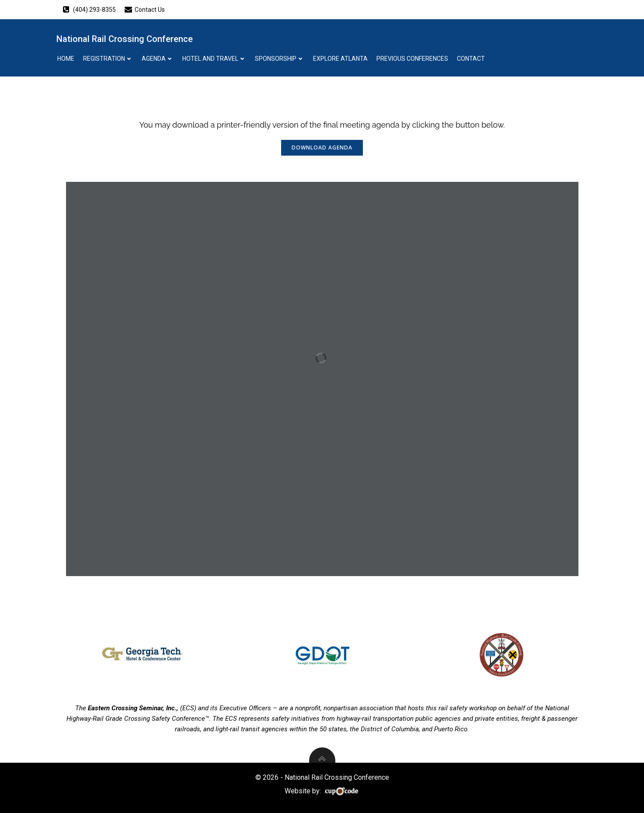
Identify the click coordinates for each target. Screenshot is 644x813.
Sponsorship (280, 59)
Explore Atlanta (340, 59)
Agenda (158, 59)
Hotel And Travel (214, 59)
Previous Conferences (412, 59)
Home (66, 59)
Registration (108, 59)
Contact (471, 59)
